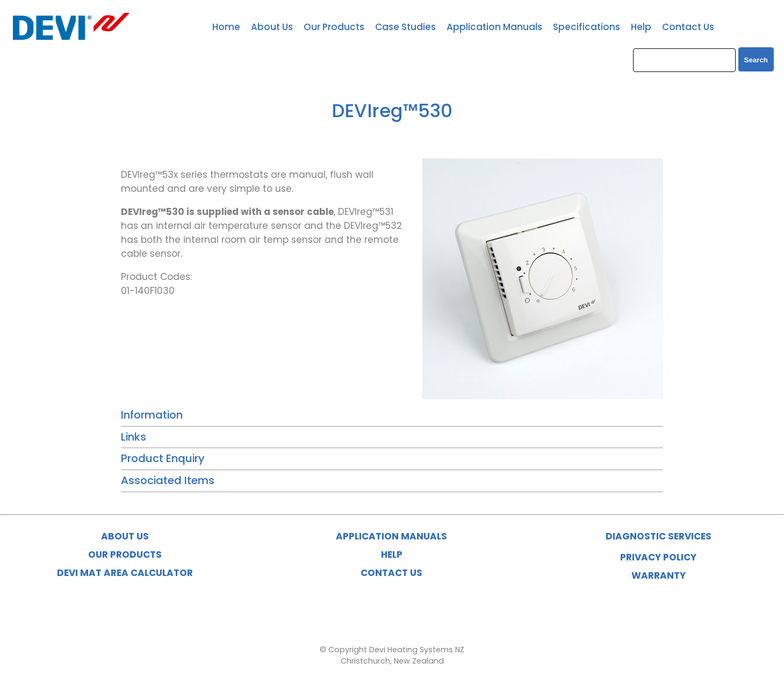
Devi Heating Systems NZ (417, 650)
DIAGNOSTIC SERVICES (659, 536)
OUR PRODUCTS (125, 554)
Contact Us (688, 27)
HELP (392, 554)
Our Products (334, 27)
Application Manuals (494, 27)
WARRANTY (659, 575)
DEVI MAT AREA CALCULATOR (125, 573)
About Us (272, 27)
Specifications (587, 27)
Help (641, 27)
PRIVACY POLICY (658, 557)
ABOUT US (125, 536)
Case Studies (405, 27)
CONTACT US (391, 573)
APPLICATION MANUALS (391, 536)
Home (226, 27)
